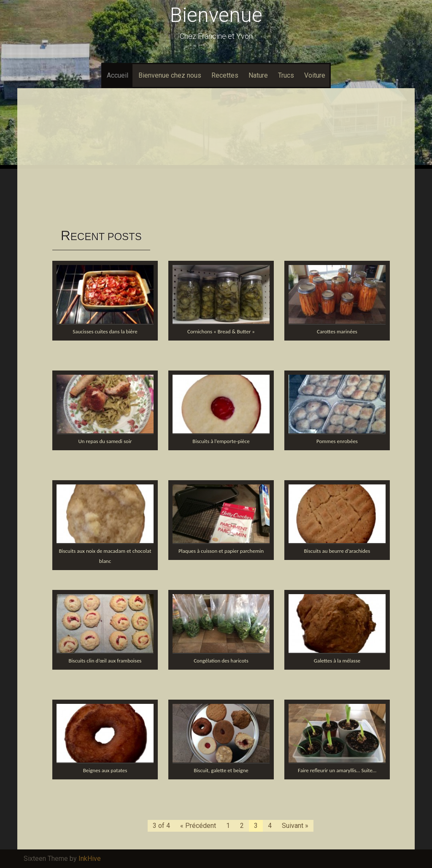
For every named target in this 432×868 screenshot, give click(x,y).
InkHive (90, 859)
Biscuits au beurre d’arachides (337, 551)
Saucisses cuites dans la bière (105, 331)
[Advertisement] (216, 158)
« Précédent (198, 826)
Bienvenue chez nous (170, 75)
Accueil (117, 75)
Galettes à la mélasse (337, 661)
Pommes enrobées (337, 441)
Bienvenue (216, 15)
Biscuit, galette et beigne (221, 770)
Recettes (225, 75)
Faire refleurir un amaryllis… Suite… (337, 770)
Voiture (315, 75)
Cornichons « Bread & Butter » (221, 331)
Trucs (286, 75)
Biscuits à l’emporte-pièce (221, 441)
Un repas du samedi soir (105, 441)
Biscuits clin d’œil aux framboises (105, 661)
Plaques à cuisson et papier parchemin (221, 551)
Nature (258, 75)
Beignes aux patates (105, 770)
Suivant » (295, 826)
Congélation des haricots (221, 661)
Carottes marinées (337, 331)
